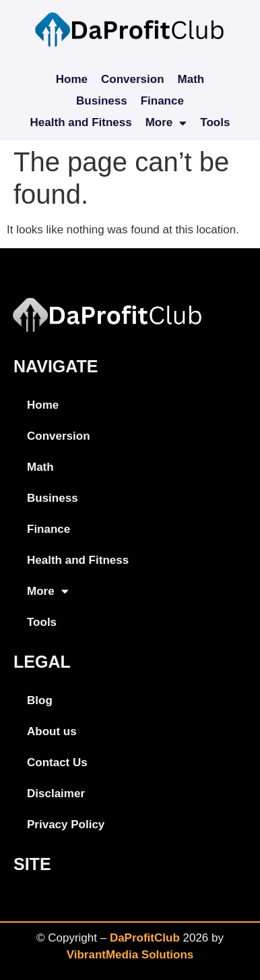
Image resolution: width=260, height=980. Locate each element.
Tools (215, 122)
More (166, 123)
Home (72, 79)
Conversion (133, 79)
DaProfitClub (145, 938)
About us (52, 731)
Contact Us (57, 762)
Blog (40, 700)
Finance (162, 101)
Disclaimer (56, 794)
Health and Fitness (81, 122)
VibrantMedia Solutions (130, 955)
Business (102, 101)
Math (191, 79)
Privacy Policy (66, 825)
